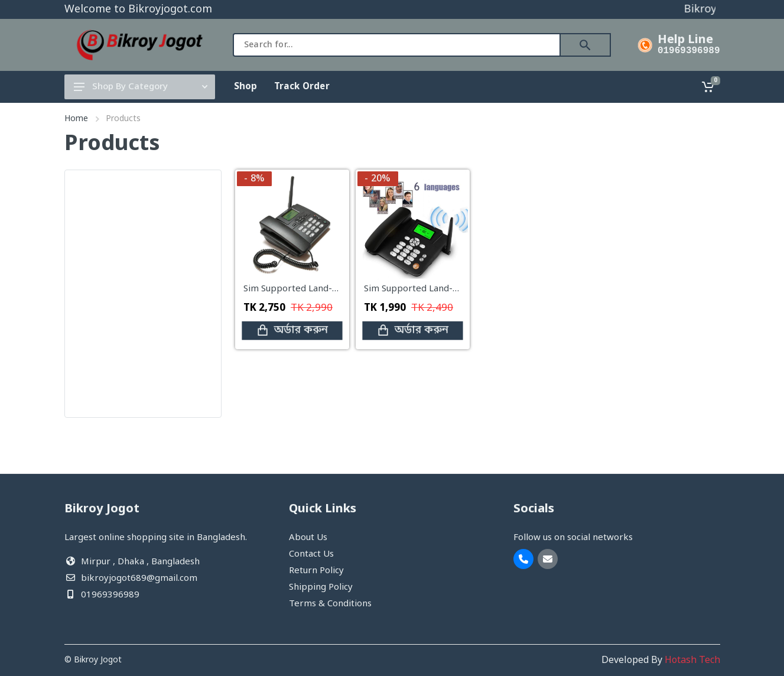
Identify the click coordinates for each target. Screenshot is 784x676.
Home (76, 119)
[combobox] (397, 45)
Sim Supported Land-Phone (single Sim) (447, 289)
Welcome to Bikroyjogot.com (138, 9)
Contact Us (311, 554)
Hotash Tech (692, 661)
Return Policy (316, 571)
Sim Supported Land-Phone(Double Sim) (328, 289)
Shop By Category (141, 87)
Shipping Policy (321, 587)
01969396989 (689, 51)
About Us (308, 538)
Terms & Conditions (330, 604)
